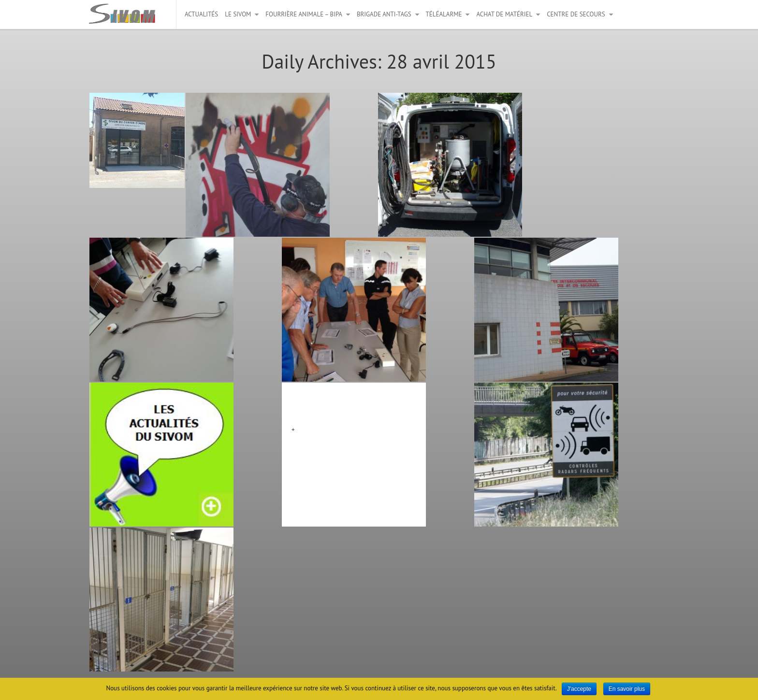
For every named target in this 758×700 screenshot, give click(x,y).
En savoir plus (627, 689)
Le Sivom (238, 14)
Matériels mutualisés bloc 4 (344, 404)
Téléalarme (444, 14)
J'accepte (579, 689)
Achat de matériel (504, 14)
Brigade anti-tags (384, 14)
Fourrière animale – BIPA (304, 14)
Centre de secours (576, 14)
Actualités (201, 14)
